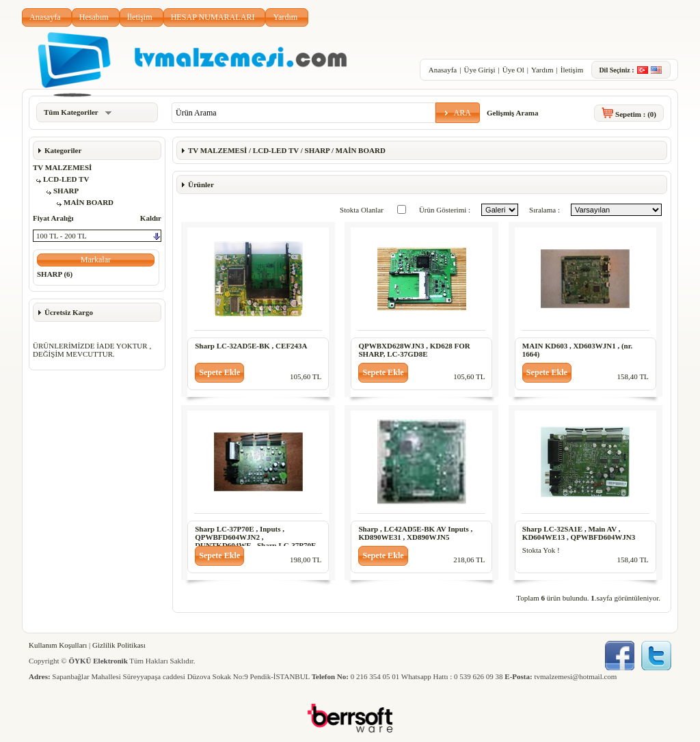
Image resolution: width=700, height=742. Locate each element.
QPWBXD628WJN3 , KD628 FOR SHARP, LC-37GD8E (414, 350)
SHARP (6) (55, 274)
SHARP (66, 191)
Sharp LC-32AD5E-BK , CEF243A (251, 346)
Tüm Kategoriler (78, 112)
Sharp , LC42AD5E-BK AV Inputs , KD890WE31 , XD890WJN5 (415, 533)
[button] (458, 113)
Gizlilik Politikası (119, 645)
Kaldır (151, 218)
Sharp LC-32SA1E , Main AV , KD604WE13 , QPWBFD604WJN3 (579, 533)
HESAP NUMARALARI (213, 17)
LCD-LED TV (66, 179)
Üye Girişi (479, 70)
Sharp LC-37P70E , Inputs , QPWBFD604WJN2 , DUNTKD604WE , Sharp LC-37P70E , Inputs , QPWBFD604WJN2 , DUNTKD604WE (257, 545)
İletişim (140, 17)
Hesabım (94, 17)
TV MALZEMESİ (62, 167)
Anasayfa (45, 17)
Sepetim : (636, 114)
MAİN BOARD (89, 202)
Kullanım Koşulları (58, 645)
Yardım (285, 17)
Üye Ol (513, 70)
